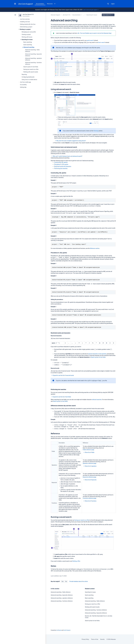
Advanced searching (29, 47)
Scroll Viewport (67, 630)
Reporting (24, 74)
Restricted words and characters (63, 166)
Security (102, 639)
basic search (102, 42)
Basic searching (28, 42)
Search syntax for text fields (31, 67)
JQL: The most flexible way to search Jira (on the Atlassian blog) (94, 33)
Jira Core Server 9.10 (28, 14)
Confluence (59, 630)
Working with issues (27, 37)
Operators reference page (89, 463)
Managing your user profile (29, 32)
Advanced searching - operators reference (62, 598)
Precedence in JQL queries (61, 164)
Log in (113, 4)
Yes (62, 581)
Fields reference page (88, 449)
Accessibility (23, 85)
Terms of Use (95, 639)
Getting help (23, 87)
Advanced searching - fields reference (61, 592)
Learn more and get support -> (91, 10)
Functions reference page (89, 498)
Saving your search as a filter (31, 69)
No (66, 581)
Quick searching (28, 45)
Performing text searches (61, 168)
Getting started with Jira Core (28, 24)
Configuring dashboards (28, 77)
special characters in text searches (97, 354)
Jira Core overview (25, 19)
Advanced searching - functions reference (62, 601)
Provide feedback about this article (79, 581)
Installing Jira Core (25, 22)
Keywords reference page (89, 477)
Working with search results (31, 72)
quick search (90, 40)
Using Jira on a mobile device (29, 80)
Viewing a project (26, 34)
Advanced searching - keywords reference (62, 595)
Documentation (40, 4)
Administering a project (26, 27)
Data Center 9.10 (108, 15)
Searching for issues (27, 40)
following (96, 131)
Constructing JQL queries (61, 162)
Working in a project (25, 29)
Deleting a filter (76, 561)
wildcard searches (97, 399)
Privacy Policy (85, 639)
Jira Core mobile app (25, 82)
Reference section (95, 248)
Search (108, 4)
